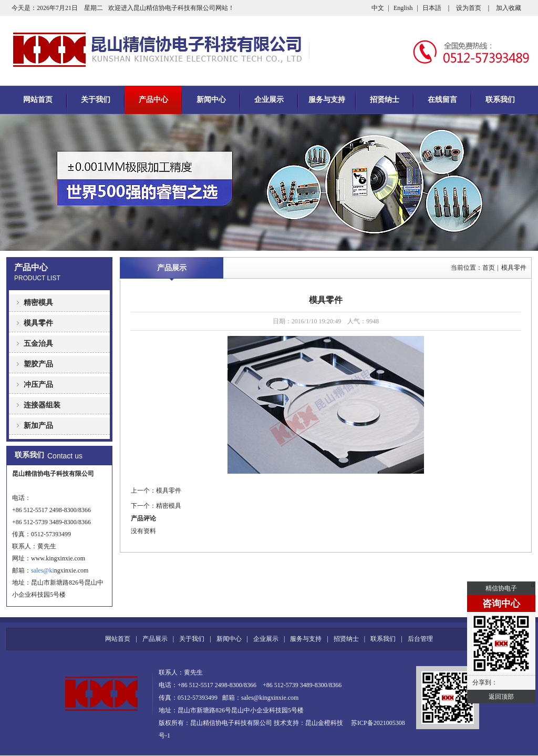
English (403, 8)
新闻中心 (211, 100)
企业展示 (269, 100)
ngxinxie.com (69, 570)
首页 (489, 268)
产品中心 (153, 100)
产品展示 (172, 268)
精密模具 (38, 303)
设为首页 (469, 8)
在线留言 (442, 100)
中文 (378, 8)
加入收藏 (509, 8)
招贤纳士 (385, 100)
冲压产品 (38, 385)
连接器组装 (42, 405)
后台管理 (420, 639)
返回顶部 (501, 697)
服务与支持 (327, 100)
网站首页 (38, 100)
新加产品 (38, 426)
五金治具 (38, 344)
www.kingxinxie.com (58, 558)
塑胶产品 (38, 364)
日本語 (432, 8)
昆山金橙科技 (324, 723)
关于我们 (96, 100)
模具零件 (38, 323)
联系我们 (500, 100)
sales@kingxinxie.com (270, 698)
